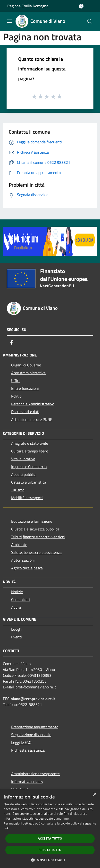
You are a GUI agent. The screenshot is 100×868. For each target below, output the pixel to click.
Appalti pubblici (24, 474)
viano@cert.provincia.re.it (33, 699)
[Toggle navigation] (10, 21)
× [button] (95, 794)
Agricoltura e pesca (27, 568)
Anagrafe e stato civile (30, 443)
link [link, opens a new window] (6, 828)
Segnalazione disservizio (31, 735)
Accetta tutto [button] (50, 838)
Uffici (15, 381)
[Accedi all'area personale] (81, 6)
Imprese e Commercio (29, 467)
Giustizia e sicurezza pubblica (35, 529)
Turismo (18, 490)
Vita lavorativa (23, 459)
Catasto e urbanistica (29, 482)
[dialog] (50, 829)
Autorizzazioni (23, 560)
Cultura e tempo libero (30, 451)
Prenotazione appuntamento (35, 727)
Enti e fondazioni (25, 388)
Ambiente (19, 545)
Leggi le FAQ (21, 742)
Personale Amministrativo (33, 404)
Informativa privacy (27, 781)
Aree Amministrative (28, 373)
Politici (17, 396)
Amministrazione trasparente (35, 774)
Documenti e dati (25, 412)
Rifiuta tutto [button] (50, 850)
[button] (50, 860)
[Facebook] (12, 342)
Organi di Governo (26, 365)
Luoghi (17, 629)
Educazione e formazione (32, 521)
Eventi (17, 637)
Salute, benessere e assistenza (36, 552)
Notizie (17, 592)
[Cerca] (90, 21)
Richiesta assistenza (28, 750)
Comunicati (21, 599)
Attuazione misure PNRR (32, 419)
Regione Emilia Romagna (28, 6)
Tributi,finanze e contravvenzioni (38, 537)
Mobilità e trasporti (27, 498)
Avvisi (16, 607)
